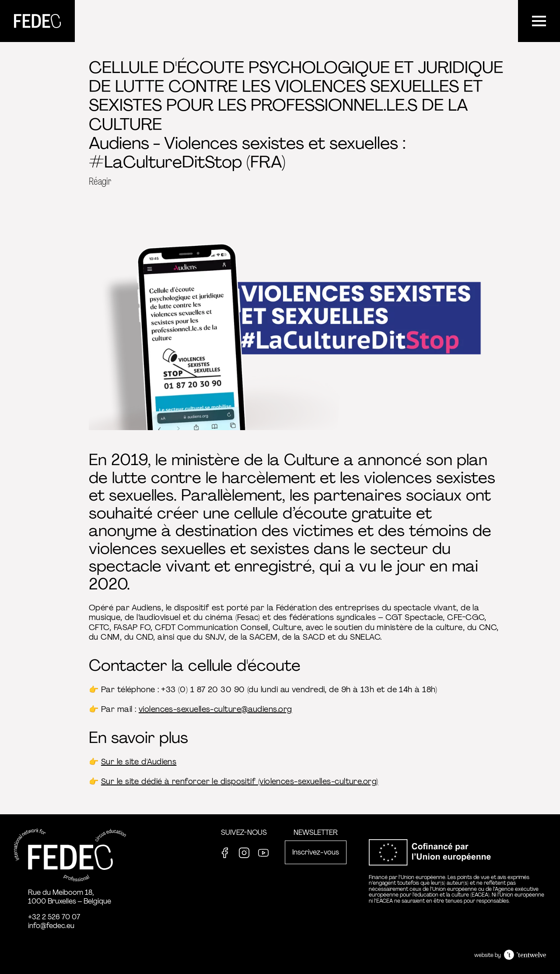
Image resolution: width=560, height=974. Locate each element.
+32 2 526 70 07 (54, 917)
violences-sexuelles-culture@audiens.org (215, 709)
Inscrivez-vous (316, 852)
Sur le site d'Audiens (139, 762)
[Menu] (539, 21)
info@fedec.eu (51, 926)
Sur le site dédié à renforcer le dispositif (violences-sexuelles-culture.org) (240, 781)
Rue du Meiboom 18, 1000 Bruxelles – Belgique (70, 897)
